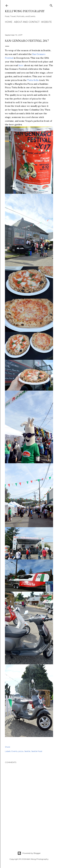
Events (14, 751)
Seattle (27, 751)
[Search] (51, 5)
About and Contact (27, 22)
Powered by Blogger (29, 853)
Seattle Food (37, 751)
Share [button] (8, 747)
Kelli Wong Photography (25, 11)
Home (9, 22)
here (21, 65)
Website (46, 22)
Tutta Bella (33, 80)
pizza (21, 751)
